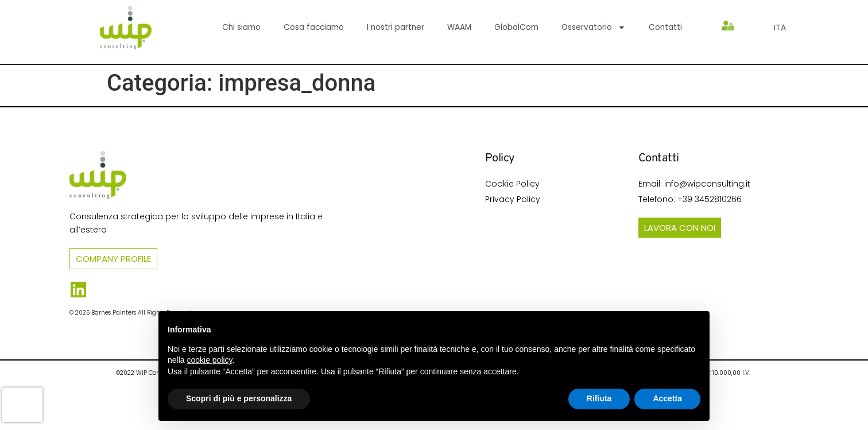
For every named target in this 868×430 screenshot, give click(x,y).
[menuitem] (780, 28)
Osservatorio (594, 28)
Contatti (665, 27)
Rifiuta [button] (599, 398)
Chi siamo (241, 27)
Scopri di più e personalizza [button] (239, 398)
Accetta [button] (667, 398)
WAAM (459, 27)
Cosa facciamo (314, 27)
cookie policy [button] (209, 360)
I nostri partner (396, 27)
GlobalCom (516, 27)
